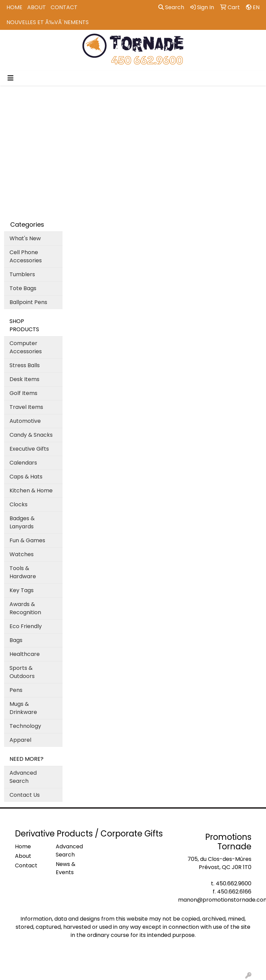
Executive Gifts (29, 449)
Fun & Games (27, 540)
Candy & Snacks (31, 435)
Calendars (23, 463)
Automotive (25, 421)
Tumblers (22, 274)
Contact (64, 7)
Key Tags (22, 590)
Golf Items (23, 393)
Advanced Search (23, 777)
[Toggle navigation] (11, 78)
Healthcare (25, 654)
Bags (16, 640)
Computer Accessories (26, 347)
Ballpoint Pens (28, 302)
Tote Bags (23, 288)
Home (14, 7)
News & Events (66, 868)
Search (171, 7)
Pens (16, 690)
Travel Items (26, 407)
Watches (22, 554)
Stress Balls (25, 365)
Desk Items (24, 379)
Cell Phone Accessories (26, 256)
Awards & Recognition (25, 608)
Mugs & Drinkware (23, 708)
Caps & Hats (26, 477)
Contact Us (25, 795)
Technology (25, 726)
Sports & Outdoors (22, 672)
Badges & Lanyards (22, 522)
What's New (25, 238)
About (37, 7)
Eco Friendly (26, 626)
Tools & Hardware (23, 572)
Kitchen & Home (31, 491)
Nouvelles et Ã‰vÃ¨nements (48, 22)
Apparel (20, 740)
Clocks (19, 504)
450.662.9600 (234, 883)
